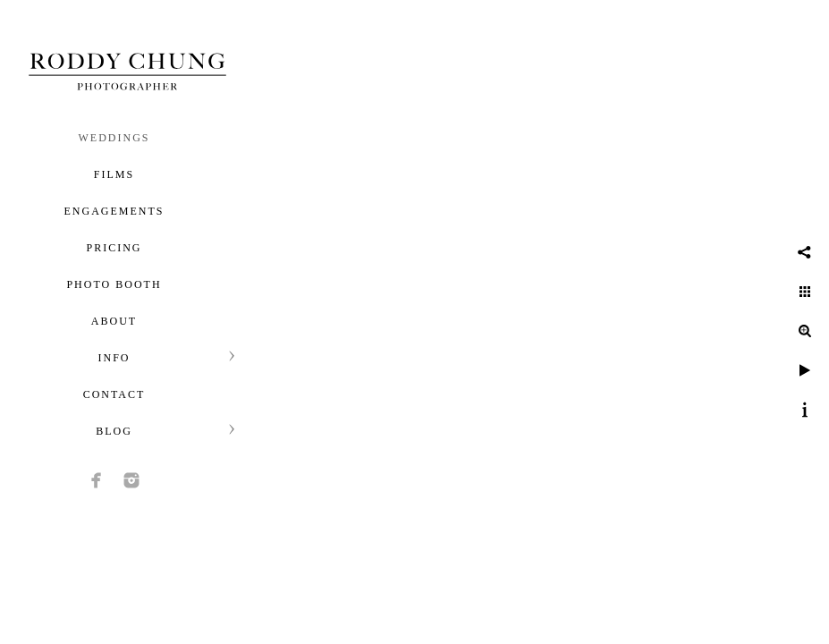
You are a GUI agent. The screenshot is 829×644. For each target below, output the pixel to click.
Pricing (114, 248)
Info (114, 358)
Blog (114, 431)
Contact (114, 394)
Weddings (114, 138)
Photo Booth (114, 284)
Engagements (114, 211)
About (114, 321)
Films (114, 174)
